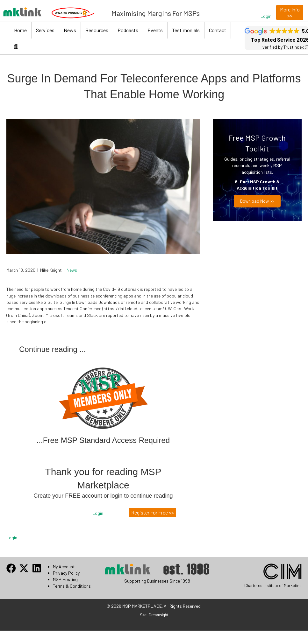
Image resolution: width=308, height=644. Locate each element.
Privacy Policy (66, 573)
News (70, 30)
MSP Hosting (65, 579)
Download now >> (257, 201)
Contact (218, 30)
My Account (64, 567)
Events (155, 30)
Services (45, 30)
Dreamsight (158, 615)
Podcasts (128, 30)
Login (12, 538)
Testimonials (186, 30)
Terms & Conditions (72, 586)
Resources (97, 30)
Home (20, 30)
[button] (266, 16)
